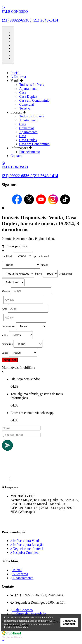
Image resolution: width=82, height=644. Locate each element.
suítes (5, 335)
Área (4, 309)
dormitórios (8, 326)
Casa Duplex (28, 96)
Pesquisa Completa (25, 553)
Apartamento (28, 89)
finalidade (7, 256)
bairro (39, 274)
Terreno (25, 108)
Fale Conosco (22, 610)
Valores (6, 291)
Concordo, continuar (69, 622)
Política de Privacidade (28, 614)
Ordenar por (65, 274)
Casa (23, 93)
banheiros (7, 344)
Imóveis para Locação (27, 545)
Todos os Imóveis (32, 85)
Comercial (27, 104)
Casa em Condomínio (34, 100)
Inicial (15, 73)
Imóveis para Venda (25, 541)
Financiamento (30, 152)
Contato (16, 156)
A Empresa (18, 77)
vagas (5, 353)
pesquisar (10, 360)
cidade (44, 265)
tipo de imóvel (41, 256)
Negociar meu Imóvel (27, 549)
